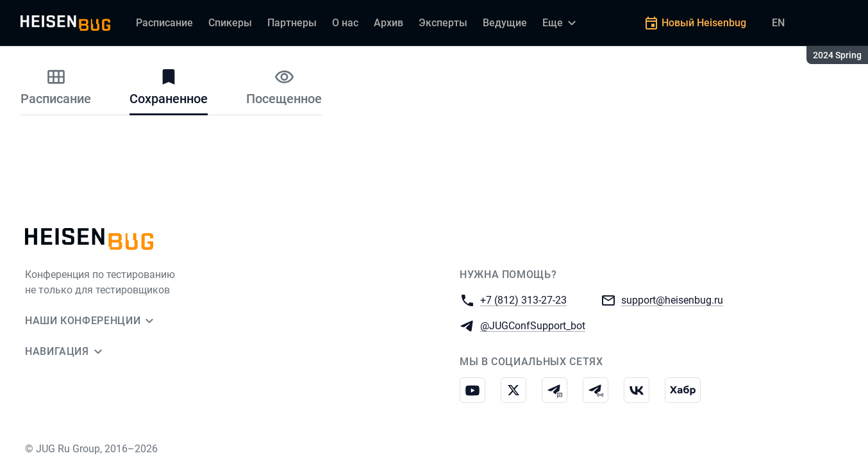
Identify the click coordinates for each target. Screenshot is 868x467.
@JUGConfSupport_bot (533, 325)
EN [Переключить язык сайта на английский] (778, 23)
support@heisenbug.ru (672, 299)
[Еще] (561, 23)
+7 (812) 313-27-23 (523, 299)
